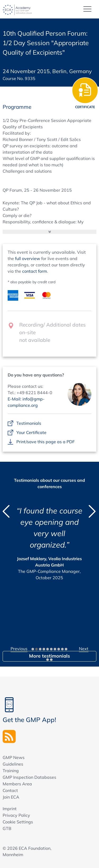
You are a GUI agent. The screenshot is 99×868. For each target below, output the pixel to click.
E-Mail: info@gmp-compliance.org (26, 402)
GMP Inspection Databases (29, 777)
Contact (10, 790)
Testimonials (29, 423)
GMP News (14, 757)
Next (84, 649)
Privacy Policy (16, 815)
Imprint (10, 809)
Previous (19, 649)
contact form (35, 271)
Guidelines (13, 764)
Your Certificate (31, 433)
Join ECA (11, 797)
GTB (7, 828)
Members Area (17, 784)
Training (11, 771)
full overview (28, 258)
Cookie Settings (18, 822)
